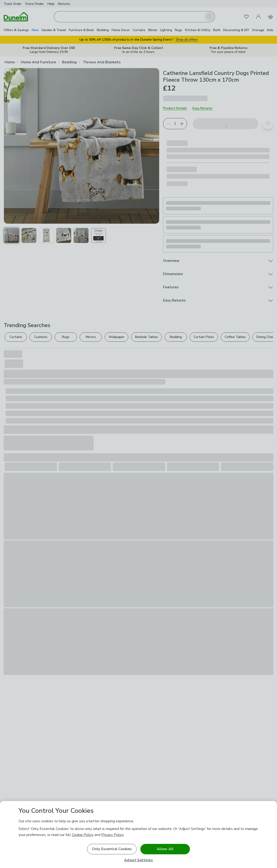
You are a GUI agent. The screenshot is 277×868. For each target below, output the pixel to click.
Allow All (165, 849)
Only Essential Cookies (112, 849)
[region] (138, 834)
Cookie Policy (83, 835)
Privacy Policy (112, 835)
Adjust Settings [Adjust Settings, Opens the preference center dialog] (138, 860)
